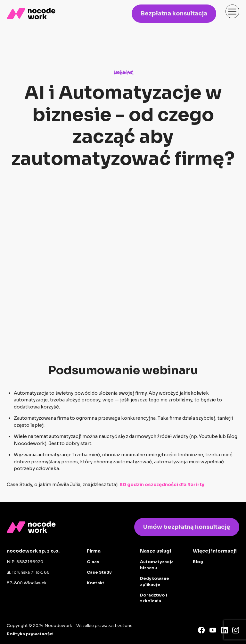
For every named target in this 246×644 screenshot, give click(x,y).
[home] (31, 14)
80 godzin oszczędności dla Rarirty (162, 485)
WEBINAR (123, 73)
